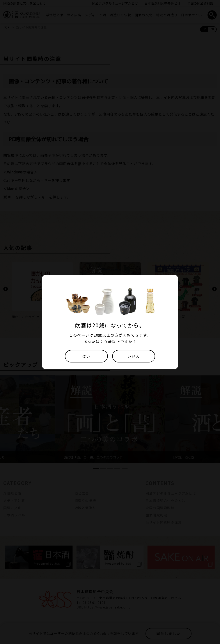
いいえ (134, 356)
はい (86, 356)
